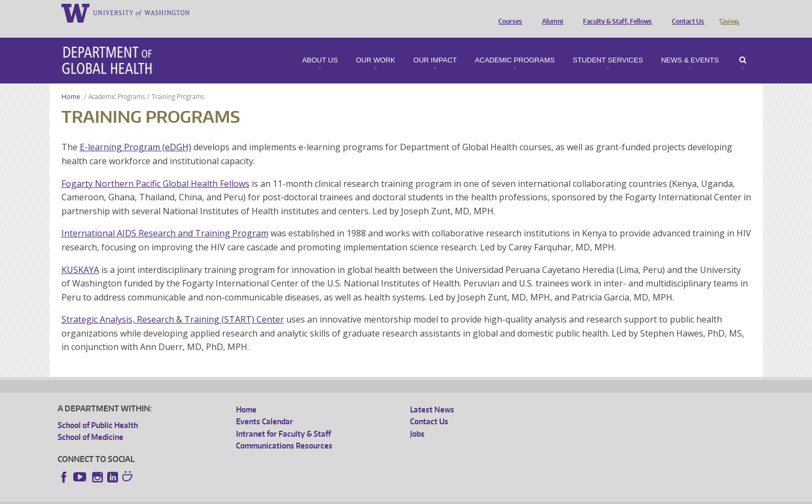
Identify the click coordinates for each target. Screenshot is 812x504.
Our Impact (435, 45)
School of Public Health (98, 410)
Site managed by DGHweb (308, 496)
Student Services (608, 45)
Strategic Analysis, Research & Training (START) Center (173, 304)
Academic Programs (515, 45)
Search (743, 45)
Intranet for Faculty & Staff (283, 419)
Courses (508, 12)
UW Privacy (200, 496)
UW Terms (244, 496)
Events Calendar (265, 406)
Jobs (417, 419)
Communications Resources (284, 430)
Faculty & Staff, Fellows (615, 12)
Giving (729, 12)
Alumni (550, 12)
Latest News (432, 394)
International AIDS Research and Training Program (165, 218)
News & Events (690, 45)
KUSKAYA (80, 255)
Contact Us (685, 12)
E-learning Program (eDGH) (136, 132)
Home (71, 82)
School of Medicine (91, 422)
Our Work (375, 45)
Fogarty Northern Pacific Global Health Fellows (155, 169)
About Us (320, 45)
